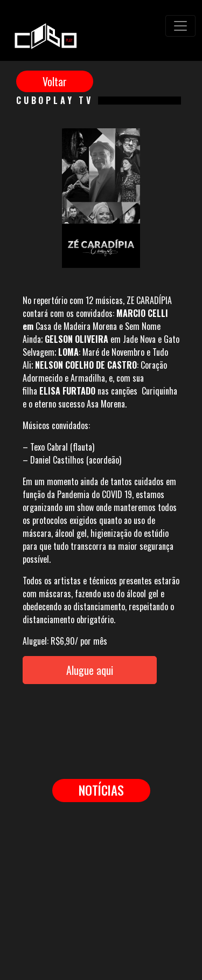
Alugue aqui (90, 670)
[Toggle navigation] (180, 26)
